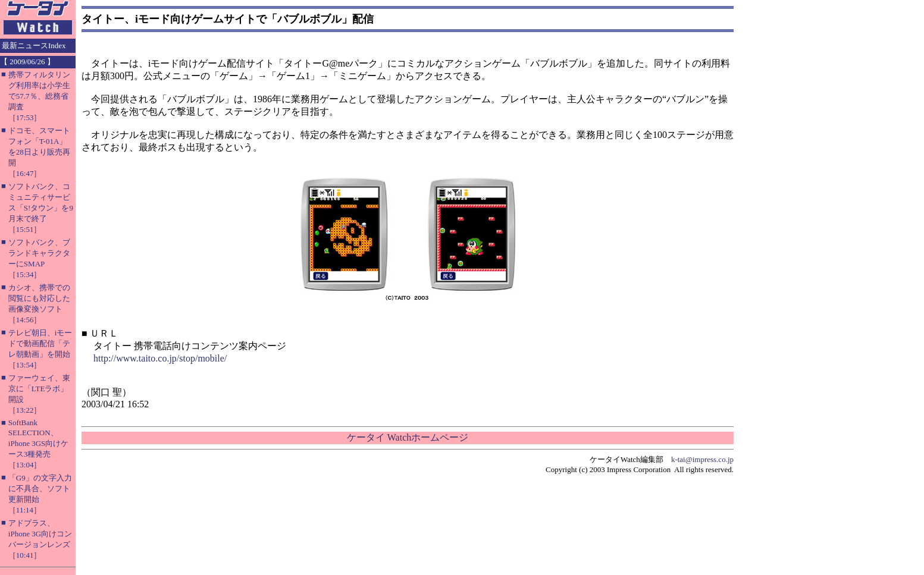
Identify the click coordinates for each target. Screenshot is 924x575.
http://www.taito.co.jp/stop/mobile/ (160, 358)
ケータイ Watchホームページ (408, 437)
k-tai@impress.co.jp (702, 459)
